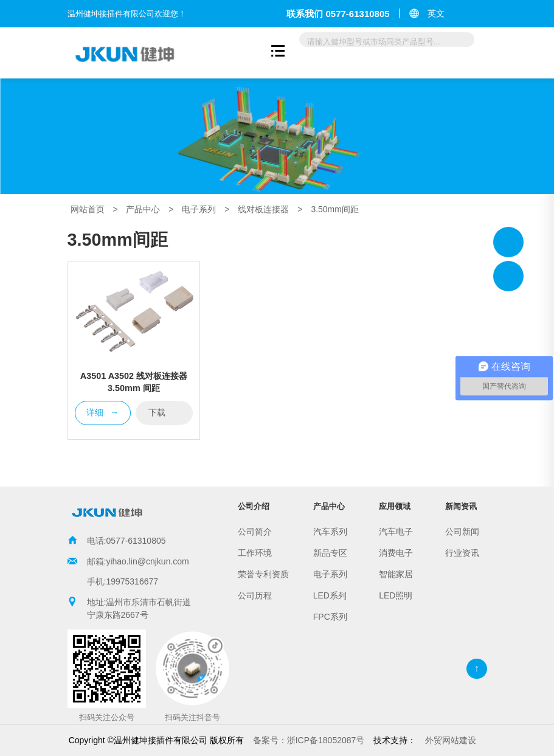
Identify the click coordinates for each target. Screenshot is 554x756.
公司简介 (255, 532)
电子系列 (199, 209)
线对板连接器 (263, 209)
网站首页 (88, 209)
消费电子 (396, 553)
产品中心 (143, 209)
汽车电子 (396, 532)
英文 (436, 13)
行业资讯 (462, 553)
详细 (102, 413)
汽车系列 (330, 532)
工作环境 (255, 553)
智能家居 (396, 574)
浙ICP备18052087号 (309, 740)
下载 (164, 412)
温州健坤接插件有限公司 (508, 242)
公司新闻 (462, 532)
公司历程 (255, 595)
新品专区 (330, 553)
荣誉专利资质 (263, 574)
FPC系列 (330, 617)
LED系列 (330, 595)
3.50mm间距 (335, 209)
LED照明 (396, 595)
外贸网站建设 (451, 740)
